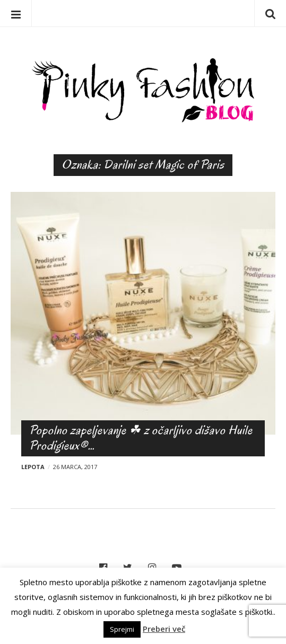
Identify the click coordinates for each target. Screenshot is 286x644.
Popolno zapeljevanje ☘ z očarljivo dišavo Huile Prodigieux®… (141, 438)
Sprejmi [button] (122, 629)
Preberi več (164, 629)
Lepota (33, 467)
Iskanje (270, 13)
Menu (16, 13)
